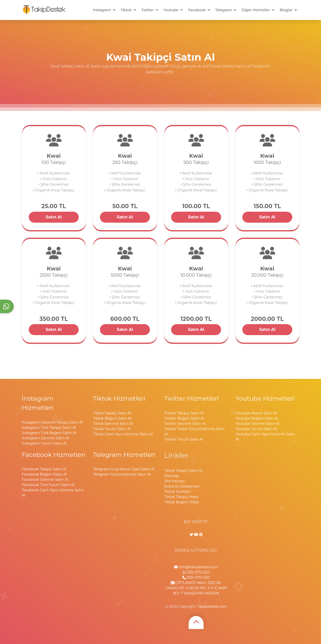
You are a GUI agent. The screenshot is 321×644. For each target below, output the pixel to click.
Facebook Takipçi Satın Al (44, 469)
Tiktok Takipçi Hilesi (181, 497)
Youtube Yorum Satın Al (256, 429)
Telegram (224, 10)
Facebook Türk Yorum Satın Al (48, 485)
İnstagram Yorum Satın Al (44, 443)
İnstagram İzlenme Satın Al (46, 438)
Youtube (171, 10)
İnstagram (102, 10)
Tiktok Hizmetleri (119, 398)
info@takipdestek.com (196, 567)
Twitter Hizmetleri (192, 398)
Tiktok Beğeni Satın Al (112, 418)
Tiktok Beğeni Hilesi (182, 502)
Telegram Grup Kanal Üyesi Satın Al (124, 469)
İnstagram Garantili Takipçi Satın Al (52, 422)
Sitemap (172, 476)
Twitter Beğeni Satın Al (184, 418)
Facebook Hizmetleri (54, 455)
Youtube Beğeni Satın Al (257, 418)
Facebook (197, 10)
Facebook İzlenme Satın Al (45, 480)
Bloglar (286, 10)
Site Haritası (175, 481)
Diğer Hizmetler (256, 10)
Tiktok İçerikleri (178, 492)
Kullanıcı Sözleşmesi (182, 486)
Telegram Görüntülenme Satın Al (122, 474)
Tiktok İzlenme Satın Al (113, 424)
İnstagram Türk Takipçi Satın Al (49, 428)
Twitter (148, 10)
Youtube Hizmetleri (265, 398)
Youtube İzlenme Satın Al (258, 424)
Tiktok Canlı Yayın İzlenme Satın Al (123, 434)
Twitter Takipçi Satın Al (184, 413)
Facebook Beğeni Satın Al (44, 474)
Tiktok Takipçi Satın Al (112, 413)
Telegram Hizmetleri (124, 455)
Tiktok (126, 10)
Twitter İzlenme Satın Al (185, 424)
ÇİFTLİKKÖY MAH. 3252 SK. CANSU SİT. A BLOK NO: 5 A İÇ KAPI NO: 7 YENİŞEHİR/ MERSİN (196, 588)
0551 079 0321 (196, 572)
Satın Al (54, 217)
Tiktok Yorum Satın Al (112, 429)
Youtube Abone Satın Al (256, 413)
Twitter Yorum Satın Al (184, 439)
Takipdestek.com (212, 607)
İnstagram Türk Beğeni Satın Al (49, 433)
